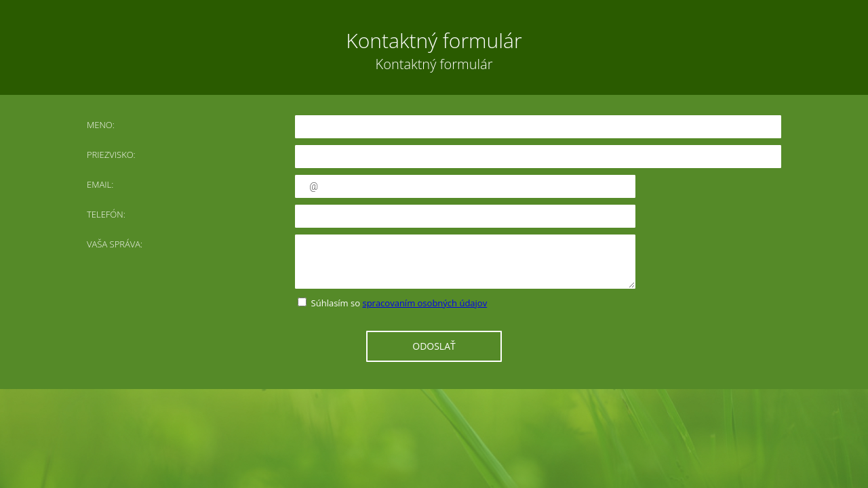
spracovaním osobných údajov (425, 303)
